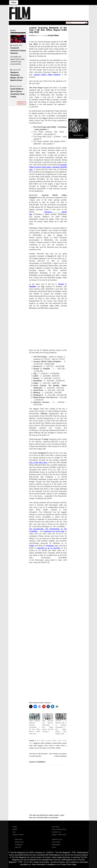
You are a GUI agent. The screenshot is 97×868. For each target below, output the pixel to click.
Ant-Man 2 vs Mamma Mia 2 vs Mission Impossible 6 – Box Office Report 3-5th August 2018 (61, 727)
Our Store (56, 842)
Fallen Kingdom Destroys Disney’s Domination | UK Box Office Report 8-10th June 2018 (35, 727)
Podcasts (19, 839)
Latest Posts (62, 741)
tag (36, 748)
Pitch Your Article (59, 829)
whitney (58, 748)
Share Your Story (59, 835)
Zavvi (54, 847)
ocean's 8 (52, 746)
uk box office (51, 748)
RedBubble (56, 845)
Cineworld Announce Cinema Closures (18, 51)
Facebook (19, 845)
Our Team (56, 827)
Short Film (19, 842)
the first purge (42, 748)
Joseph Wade (53, 35)
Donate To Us (57, 839)
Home (15, 827)
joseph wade (57, 743)
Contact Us (56, 832)
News (31, 743)
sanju (58, 746)
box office (41, 743)
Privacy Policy (18, 835)
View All (21, 103)
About (15, 829)
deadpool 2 (49, 743)
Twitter (18, 847)
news (46, 746)
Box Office (41, 741)
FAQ (14, 832)
